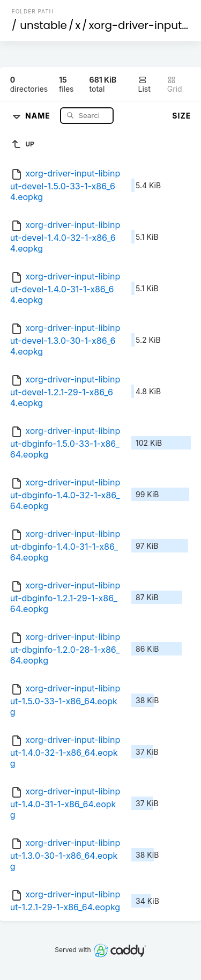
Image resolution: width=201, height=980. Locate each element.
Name (39, 115)
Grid (175, 84)
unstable (43, 25)
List (144, 84)
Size (181, 116)
